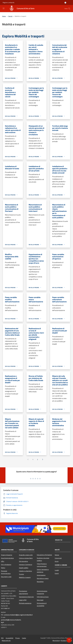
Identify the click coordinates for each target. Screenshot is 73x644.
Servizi (10, 16)
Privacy (18, 638)
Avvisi (57, 561)
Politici (3, 568)
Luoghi (57, 570)
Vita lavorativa (23, 561)
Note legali (40, 600)
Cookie (24, 638)
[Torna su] (69, 640)
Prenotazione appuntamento (23, 592)
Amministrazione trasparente (42, 592)
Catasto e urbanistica (25, 571)
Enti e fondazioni (6, 565)
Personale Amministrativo (6, 572)
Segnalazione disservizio (26, 597)
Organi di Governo (7, 555)
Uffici (3, 561)
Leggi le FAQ (23, 600)
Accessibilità (9, 638)
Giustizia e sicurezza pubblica (43, 559)
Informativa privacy (43, 597)
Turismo (21, 574)
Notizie (57, 555)
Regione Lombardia (8, 2)
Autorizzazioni (41, 575)
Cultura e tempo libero (26, 558)
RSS (2, 638)
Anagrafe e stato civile (26, 555)
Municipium (56, 641)
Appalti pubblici (24, 568)
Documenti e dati (6, 577)
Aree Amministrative (7, 558)
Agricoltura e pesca (43, 578)
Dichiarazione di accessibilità (42, 604)
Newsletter (40, 582)
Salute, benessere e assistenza (43, 571)
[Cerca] (69, 9)
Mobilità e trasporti (25, 577)
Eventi (57, 573)
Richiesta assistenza (25, 603)
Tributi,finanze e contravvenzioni (42, 565)
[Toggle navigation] (4, 8)
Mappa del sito (6, 641)
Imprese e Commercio (26, 565)
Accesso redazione (66, 641)
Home (4, 16)
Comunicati (58, 558)
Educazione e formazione (44, 555)
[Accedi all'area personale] (65, 3)
